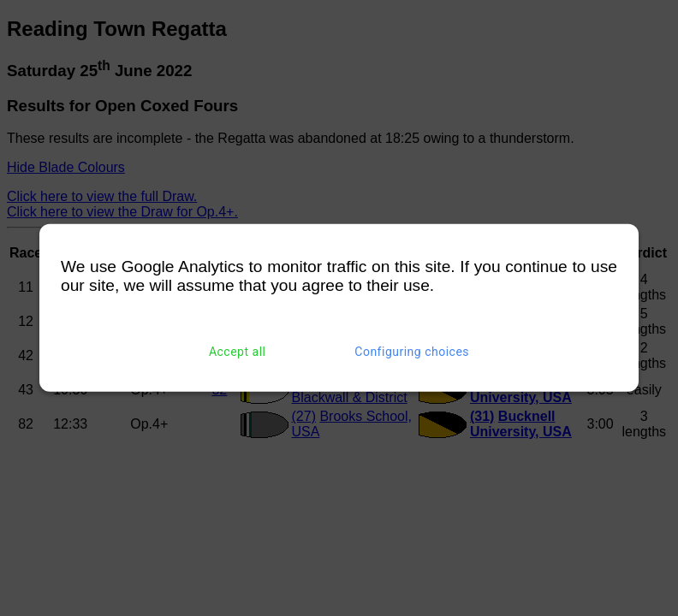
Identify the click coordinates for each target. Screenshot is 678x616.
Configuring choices (412, 352)
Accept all (238, 352)
